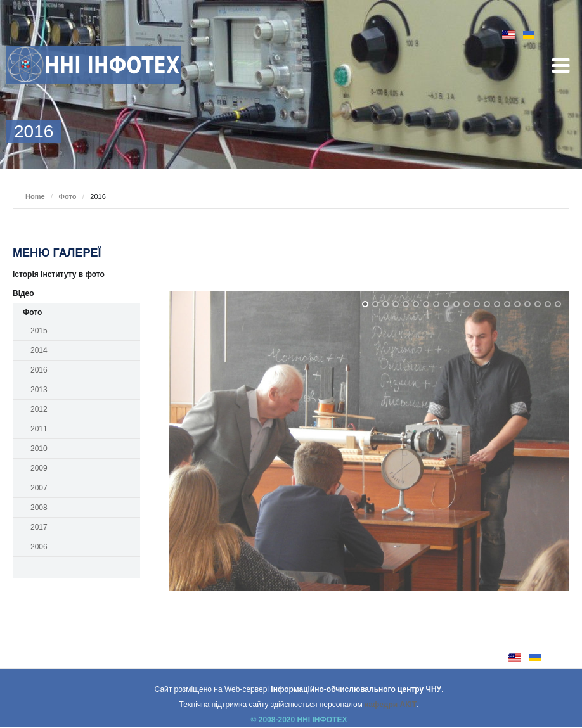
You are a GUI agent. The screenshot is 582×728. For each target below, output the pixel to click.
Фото (68, 196)
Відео (23, 293)
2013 (39, 390)
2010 (39, 449)
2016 (39, 370)
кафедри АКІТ (391, 705)
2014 (39, 350)
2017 (39, 527)
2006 (39, 547)
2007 (39, 488)
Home (35, 196)
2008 (39, 508)
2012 (39, 409)
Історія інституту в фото (59, 274)
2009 (39, 468)
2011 (39, 429)
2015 (39, 331)
